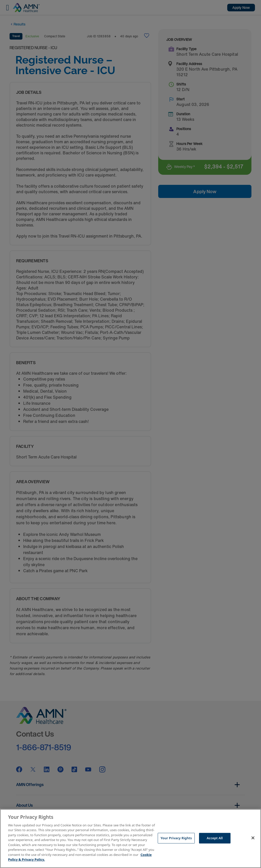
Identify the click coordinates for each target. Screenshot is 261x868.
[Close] (253, 838)
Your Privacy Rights (176, 838)
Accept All (215, 838)
